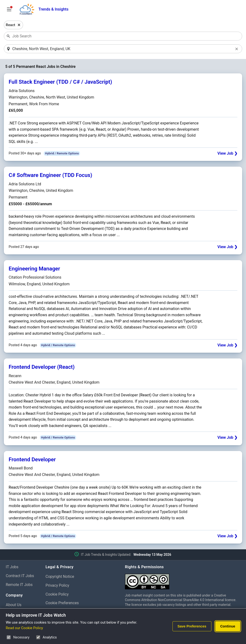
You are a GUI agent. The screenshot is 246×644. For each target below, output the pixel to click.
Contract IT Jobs (20, 576)
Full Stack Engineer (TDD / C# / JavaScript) (60, 82)
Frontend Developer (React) (42, 367)
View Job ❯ (227, 154)
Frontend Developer (32, 460)
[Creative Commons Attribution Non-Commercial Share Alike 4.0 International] (183, 580)
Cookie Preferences (62, 603)
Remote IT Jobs (19, 585)
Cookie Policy (57, 594)
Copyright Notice (60, 577)
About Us (14, 605)
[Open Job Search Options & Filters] (9, 9)
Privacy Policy (58, 586)
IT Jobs (12, 567)
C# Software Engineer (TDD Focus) (50, 176)
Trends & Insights (53, 9)
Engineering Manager (34, 269)
